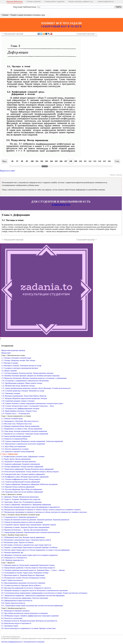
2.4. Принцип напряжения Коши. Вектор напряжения (20, 426)
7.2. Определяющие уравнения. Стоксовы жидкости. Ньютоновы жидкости (28, 568)
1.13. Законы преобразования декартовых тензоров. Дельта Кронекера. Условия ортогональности (36, 388)
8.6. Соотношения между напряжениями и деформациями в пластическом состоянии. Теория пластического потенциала (44, 593)
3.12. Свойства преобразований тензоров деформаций (21, 482)
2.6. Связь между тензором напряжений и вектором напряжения (24, 431)
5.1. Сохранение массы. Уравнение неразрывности (19, 517)
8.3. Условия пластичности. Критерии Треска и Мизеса (21, 585)
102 (42, 161)
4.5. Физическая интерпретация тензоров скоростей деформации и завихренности (31, 507)
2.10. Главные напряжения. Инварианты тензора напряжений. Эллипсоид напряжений (32, 441)
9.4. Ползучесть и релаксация (12, 618)
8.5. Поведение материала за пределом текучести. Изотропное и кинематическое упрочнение (35, 591)
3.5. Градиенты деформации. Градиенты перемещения (21, 464)
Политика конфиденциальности (12, 642)
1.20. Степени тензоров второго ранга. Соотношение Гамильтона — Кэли (28, 406)
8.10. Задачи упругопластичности (13, 603)
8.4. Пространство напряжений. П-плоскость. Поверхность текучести (26, 588)
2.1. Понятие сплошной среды (12, 419)
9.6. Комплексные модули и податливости (16, 623)
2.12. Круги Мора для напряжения (14, 446)
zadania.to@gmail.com (106, 1)
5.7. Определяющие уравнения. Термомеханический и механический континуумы (31, 532)
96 (12, 161)
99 (27, 161)
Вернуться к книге (8, 171)
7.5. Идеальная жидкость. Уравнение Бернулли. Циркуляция (23, 575)
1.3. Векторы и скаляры (10, 363)
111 (85, 161)
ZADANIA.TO (61, 205)
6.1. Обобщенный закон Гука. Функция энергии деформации (23, 537)
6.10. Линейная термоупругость (13, 560)
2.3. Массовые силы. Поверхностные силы (17, 424)
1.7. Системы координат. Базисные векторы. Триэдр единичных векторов (27, 373)
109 (76, 161)
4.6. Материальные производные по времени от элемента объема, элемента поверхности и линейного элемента (41, 510)
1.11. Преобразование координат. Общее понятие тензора (22, 383)
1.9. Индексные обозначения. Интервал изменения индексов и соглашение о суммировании (34, 378)
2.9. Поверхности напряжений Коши (14, 439)
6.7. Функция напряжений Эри (12, 553)
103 (47, 161)
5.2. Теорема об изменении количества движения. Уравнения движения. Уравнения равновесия (35, 520)
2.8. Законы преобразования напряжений (16, 436)
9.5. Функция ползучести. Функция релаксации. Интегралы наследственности (29, 621)
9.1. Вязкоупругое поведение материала (15, 611)
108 (71, 161)
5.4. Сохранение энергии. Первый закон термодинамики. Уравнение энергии (29, 525)
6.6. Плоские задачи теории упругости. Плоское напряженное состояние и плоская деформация (35, 550)
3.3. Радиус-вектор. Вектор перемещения (16, 459)
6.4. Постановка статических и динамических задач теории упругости (26, 545)
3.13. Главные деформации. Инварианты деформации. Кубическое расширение (29, 484)
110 (80, 161)
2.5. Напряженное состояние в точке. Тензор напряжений (22, 429)
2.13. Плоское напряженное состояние (15, 449)
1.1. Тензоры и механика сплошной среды (16, 358)
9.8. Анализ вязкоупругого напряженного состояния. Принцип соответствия (28, 628)
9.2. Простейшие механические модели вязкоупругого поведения (25, 613)
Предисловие (6, 353)
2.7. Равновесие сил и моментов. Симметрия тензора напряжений (25, 434)
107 (66, 161)
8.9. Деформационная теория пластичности (17, 601)
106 (61, 161)
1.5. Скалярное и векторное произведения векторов (20, 368)
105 (56, 161)
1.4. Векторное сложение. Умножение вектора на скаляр (21, 366)
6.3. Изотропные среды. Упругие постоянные (17, 542)
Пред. (5, 161)
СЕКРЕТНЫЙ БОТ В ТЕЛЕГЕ (61, 26)
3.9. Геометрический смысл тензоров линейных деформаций (23, 474)
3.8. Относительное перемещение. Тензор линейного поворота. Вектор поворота (30, 472)
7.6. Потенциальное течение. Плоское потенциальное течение (23, 578)
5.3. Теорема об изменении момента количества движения (22, 522)
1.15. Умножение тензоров (11, 393)
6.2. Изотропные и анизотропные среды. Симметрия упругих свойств (26, 540)
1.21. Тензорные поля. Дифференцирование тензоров (20, 409)
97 (17, 161)
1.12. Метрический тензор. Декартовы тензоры (18, 386)
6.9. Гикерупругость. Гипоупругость (14, 558)
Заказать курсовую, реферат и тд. (81, 1)
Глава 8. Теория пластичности (12, 580)
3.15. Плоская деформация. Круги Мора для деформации (22, 489)
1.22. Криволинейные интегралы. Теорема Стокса (19, 411)
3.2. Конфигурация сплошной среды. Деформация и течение (23, 457)
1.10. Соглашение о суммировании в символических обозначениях (25, 381)
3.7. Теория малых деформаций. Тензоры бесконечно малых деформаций (27, 469)
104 (51, 161)
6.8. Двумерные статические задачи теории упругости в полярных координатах (30, 555)
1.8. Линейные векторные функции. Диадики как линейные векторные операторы (30, 376)
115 (104, 161)
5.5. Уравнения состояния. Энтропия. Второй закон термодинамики (25, 527)
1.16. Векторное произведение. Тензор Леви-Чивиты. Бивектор (24, 396)
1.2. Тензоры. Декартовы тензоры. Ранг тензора (18, 360)
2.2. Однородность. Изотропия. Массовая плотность (20, 421)
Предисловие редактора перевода (13, 350)
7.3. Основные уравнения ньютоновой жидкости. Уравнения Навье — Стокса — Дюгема (33, 570)
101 (37, 161)
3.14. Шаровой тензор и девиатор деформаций (18, 487)
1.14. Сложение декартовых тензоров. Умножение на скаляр (23, 391)
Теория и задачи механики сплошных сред (28, 15)
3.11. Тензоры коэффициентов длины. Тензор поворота (21, 479)
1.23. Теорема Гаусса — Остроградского (16, 414)
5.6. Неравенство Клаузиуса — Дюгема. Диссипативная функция (24, 530)
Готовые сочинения (34, 1)
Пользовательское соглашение (34, 642)
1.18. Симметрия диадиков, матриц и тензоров (18, 401)
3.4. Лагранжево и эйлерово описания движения (18, 462)
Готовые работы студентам (55, 1)
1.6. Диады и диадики (9, 371)
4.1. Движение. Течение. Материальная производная (20, 497)
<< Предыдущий (12, 34)
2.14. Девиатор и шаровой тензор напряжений (18, 452)
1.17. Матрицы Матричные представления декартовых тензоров (24, 398)
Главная (5, 15)
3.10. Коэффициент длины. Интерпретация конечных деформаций (25, 477)
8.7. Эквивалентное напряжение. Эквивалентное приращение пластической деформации (33, 596)
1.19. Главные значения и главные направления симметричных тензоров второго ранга (32, 403)
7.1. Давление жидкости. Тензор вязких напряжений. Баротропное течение (28, 565)
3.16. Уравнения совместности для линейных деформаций (22, 492)
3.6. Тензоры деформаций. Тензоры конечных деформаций (22, 467)
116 (109, 161)
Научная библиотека (15, 1)
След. (117, 161)
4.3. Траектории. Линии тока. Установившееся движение (22, 502)
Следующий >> (87, 34)
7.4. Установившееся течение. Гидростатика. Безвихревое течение (25, 573)
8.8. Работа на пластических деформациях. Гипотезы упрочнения (25, 598)
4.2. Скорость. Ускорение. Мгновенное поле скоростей (21, 499)
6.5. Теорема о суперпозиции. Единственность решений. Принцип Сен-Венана (29, 547)
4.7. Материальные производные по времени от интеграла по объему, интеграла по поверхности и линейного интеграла (44, 512)
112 (90, 161)
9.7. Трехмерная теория (10, 626)
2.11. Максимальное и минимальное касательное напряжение (23, 444)
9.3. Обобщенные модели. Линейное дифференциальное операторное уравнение (30, 616)
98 (22, 161)
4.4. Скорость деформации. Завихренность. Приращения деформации (26, 505)
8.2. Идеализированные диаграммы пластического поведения (23, 583)
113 (95, 161)
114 (100, 161)
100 (32, 161)
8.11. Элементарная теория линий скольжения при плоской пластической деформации (32, 606)
